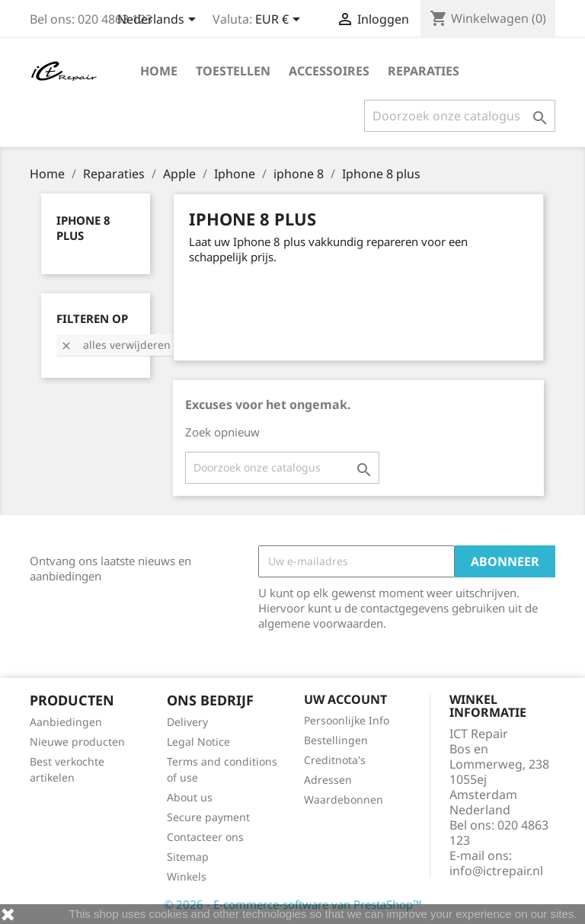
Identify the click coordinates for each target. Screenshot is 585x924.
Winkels (187, 876)
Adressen (328, 780)
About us (190, 797)
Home (159, 71)
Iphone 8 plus (83, 228)
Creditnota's (335, 760)
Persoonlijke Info (347, 720)
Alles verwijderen (115, 345)
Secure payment (208, 817)
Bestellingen (336, 740)
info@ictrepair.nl (496, 871)
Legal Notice (198, 742)
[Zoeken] (460, 116)
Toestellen (233, 71)
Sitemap (188, 857)
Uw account (345, 699)
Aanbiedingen (66, 722)
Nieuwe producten (77, 742)
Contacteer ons (205, 837)
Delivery (187, 722)
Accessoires (329, 71)
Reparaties (424, 71)
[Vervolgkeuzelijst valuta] (280, 21)
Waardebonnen (344, 799)
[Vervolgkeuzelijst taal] (159, 21)
